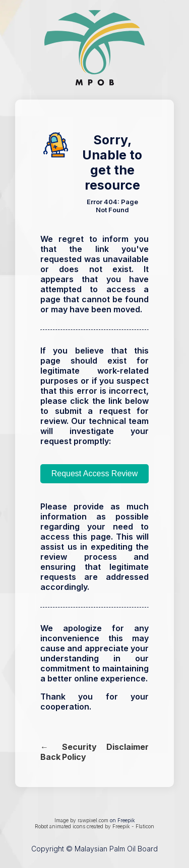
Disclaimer (128, 747)
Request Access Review (95, 473)
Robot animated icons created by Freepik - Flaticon (94, 826)
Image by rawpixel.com (81, 820)
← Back (50, 752)
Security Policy (79, 752)
